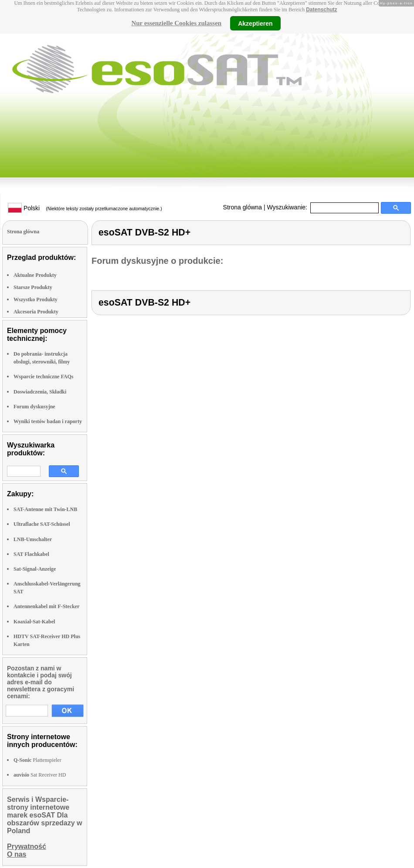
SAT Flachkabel (31, 554)
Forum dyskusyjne (34, 407)
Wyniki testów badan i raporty (48, 421)
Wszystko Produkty (36, 299)
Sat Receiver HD (40, 775)
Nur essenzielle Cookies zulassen (176, 23)
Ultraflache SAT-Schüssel (42, 524)
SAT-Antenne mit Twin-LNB (45, 509)
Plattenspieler (37, 760)
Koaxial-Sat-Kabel (34, 622)
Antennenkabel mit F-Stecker (46, 606)
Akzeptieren (255, 23)
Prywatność (27, 846)
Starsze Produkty (33, 287)
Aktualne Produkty (35, 275)
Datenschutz (321, 10)
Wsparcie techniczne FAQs (44, 377)
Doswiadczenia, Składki (40, 392)
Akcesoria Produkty (36, 312)
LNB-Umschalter (33, 539)
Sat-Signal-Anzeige (35, 569)
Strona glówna (243, 207)
